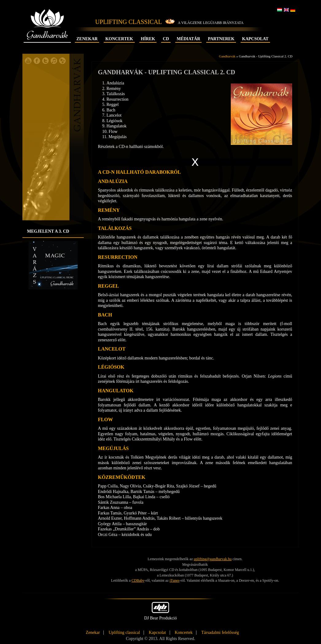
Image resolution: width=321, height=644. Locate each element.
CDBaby (138, 580)
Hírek (148, 39)
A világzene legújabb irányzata (211, 23)
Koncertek (119, 39)
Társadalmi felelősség (220, 633)
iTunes (174, 580)
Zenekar (87, 39)
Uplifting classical (124, 633)
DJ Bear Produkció (161, 611)
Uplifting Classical (128, 22)
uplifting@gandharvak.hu (213, 559)
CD (166, 39)
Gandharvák (47, 30)
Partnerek (221, 39)
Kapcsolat (255, 39)
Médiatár (189, 39)
